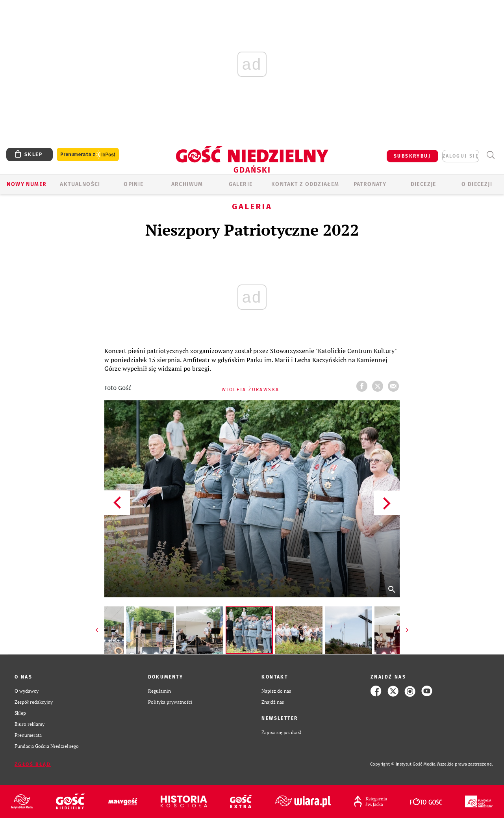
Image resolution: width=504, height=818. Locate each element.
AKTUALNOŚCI (80, 184)
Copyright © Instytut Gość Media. (403, 764)
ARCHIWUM (187, 184)
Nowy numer (27, 184)
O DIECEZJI (477, 184)
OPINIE (133, 184)
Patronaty (370, 184)
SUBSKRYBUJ (412, 156)
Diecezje (423, 184)
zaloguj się (461, 156)
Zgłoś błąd (33, 764)
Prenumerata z (88, 155)
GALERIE (241, 184)
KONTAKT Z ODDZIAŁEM (305, 184)
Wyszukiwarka (490, 155)
